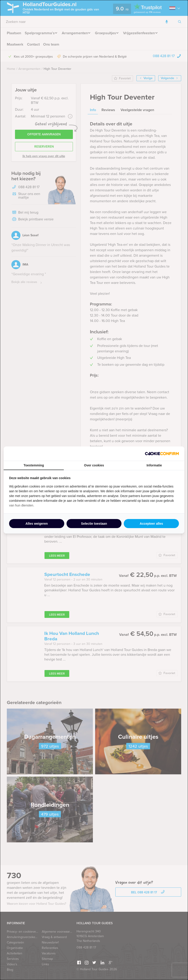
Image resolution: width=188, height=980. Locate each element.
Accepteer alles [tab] (151, 524)
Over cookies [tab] (94, 465)
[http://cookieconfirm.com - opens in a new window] (162, 454)
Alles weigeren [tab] (37, 524)
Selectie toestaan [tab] (94, 524)
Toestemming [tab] (34, 465)
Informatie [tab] (154, 465)
